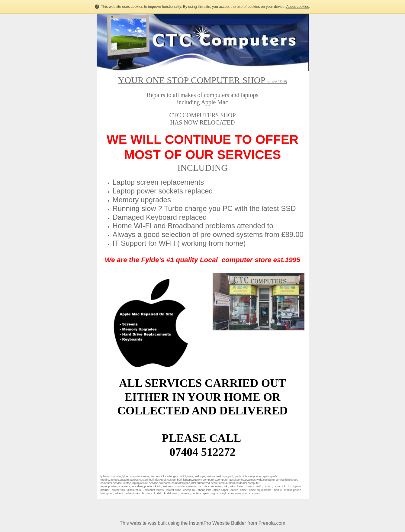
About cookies (298, 7)
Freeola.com (272, 523)
